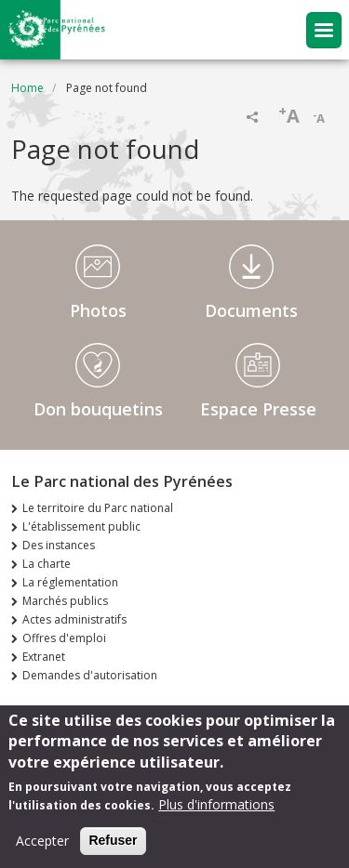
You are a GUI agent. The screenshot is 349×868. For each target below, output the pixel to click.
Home (27, 88)
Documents (251, 310)
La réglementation (70, 582)
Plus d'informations (216, 807)
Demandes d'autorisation (90, 675)
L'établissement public (81, 526)
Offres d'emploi (64, 638)
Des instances (59, 545)
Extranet (44, 657)
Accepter (42, 843)
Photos (98, 310)
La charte (47, 564)
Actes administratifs (74, 619)
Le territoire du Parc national (98, 508)
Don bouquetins (98, 409)
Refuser (113, 843)
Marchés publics (65, 601)
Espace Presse (258, 409)
